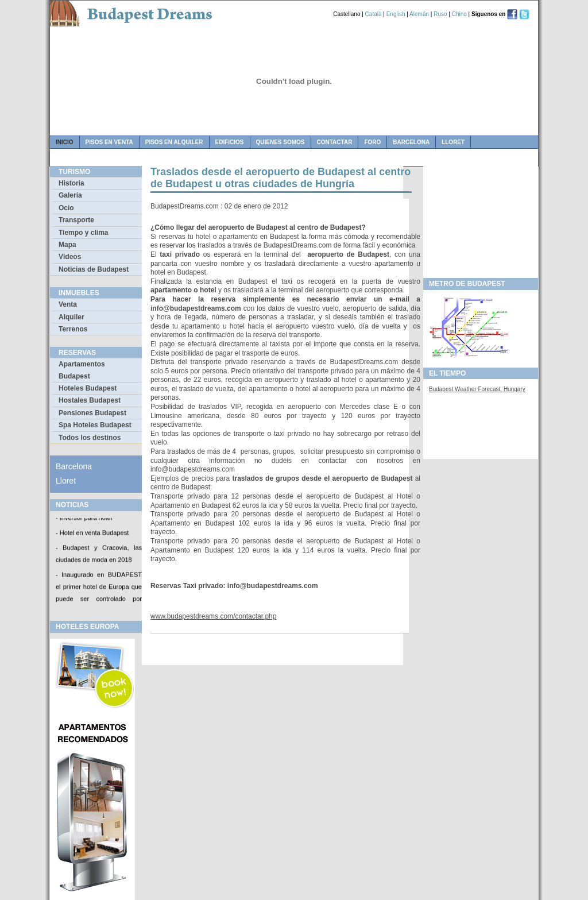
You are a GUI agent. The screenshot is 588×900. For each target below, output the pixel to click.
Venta (68, 304)
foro (372, 142)
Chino (459, 14)
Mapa (67, 245)
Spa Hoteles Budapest (95, 425)
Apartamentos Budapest (82, 370)
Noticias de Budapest (94, 269)
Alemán (419, 14)
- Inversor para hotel (84, 519)
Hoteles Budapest (88, 388)
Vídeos (70, 257)
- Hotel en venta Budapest (92, 534)
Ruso (440, 14)
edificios (230, 142)
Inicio (65, 142)
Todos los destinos (90, 438)
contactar (335, 142)
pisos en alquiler (174, 142)
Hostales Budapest (90, 400)
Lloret (453, 142)
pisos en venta (109, 142)
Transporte (76, 220)
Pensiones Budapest (92, 413)
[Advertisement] (481, 219)
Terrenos (73, 329)
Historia (71, 183)
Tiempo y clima (83, 233)
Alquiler (71, 317)
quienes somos (281, 142)
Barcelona (411, 142)
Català (374, 14)
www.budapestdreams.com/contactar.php (213, 616)
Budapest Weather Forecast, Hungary (477, 389)
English (396, 14)
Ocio (66, 208)
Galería (70, 195)
